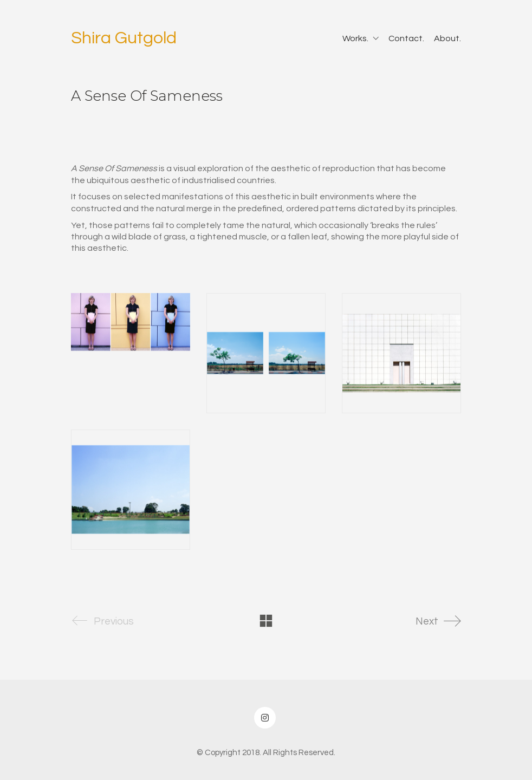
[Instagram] (265, 718)
